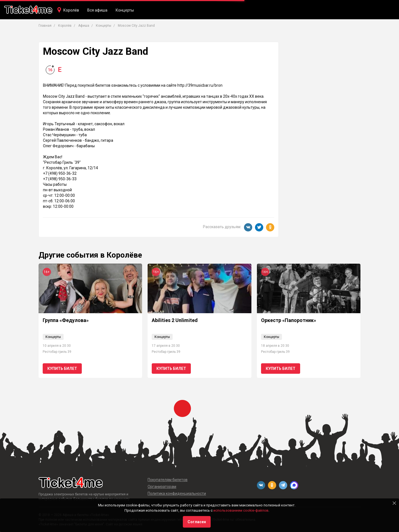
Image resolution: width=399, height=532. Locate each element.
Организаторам (162, 487)
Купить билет (62, 369)
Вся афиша (97, 10)
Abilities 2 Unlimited (175, 320)
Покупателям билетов (168, 480)
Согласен (197, 522)
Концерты (125, 10)
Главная (45, 26)
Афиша (84, 26)
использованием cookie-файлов (241, 510)
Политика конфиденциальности (177, 493)
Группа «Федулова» (66, 320)
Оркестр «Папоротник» (289, 320)
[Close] (394, 503)
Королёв (71, 10)
